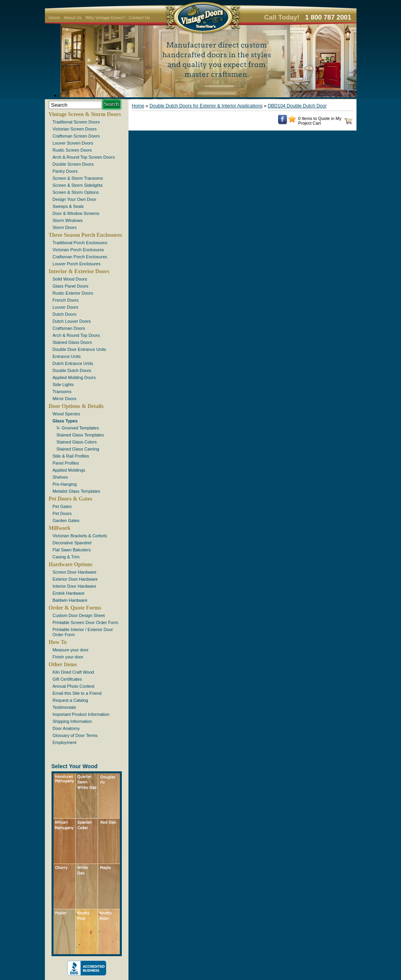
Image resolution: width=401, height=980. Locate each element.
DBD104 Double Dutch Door (297, 106)
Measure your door (71, 650)
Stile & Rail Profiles (71, 456)
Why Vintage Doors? (105, 18)
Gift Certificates (67, 679)
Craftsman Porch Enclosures (80, 257)
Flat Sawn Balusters (72, 550)
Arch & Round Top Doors (76, 335)
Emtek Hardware (69, 593)
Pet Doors (62, 513)
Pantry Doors (65, 171)
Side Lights (63, 384)
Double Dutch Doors (72, 370)
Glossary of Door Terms (75, 735)
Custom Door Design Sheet (79, 615)
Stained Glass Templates (80, 435)
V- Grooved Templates (78, 428)
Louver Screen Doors (73, 143)
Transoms (62, 392)
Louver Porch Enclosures (77, 264)
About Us (73, 18)
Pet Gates (62, 506)
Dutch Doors (65, 314)
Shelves (60, 477)
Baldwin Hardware (70, 600)
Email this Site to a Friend (77, 693)
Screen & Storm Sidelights (78, 185)
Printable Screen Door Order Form (86, 622)
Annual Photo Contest (74, 686)
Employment (65, 742)
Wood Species (67, 414)
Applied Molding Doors (74, 377)
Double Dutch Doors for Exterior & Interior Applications (206, 106)
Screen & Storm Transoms (78, 178)
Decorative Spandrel (72, 543)
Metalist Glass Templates (77, 491)
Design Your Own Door (75, 199)
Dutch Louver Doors (72, 321)
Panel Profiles (66, 463)
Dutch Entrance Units (73, 363)
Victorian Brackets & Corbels (80, 536)
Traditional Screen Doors (76, 122)
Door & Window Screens (76, 213)
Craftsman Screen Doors (76, 136)
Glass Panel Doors (71, 286)
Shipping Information (72, 721)
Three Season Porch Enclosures (86, 235)
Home (54, 18)
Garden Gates (66, 520)
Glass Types (65, 421)
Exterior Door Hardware (75, 579)
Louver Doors (66, 307)
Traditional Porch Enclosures (80, 243)
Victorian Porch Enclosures (78, 250)
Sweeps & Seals (68, 206)
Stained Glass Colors (77, 442)
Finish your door (68, 657)
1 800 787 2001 (328, 17)
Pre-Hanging (65, 484)
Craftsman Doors (69, 328)
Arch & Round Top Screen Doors (84, 157)
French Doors (66, 300)
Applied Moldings (69, 470)
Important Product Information (81, 714)
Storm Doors (65, 227)
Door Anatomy (66, 728)
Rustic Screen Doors (72, 150)
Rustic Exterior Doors (73, 293)
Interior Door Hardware (75, 586)
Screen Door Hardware (75, 572)
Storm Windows (68, 220)
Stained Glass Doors (72, 342)
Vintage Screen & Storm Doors (85, 114)
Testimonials (65, 707)
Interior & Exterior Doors (79, 271)
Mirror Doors (65, 399)
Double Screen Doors (73, 164)
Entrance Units (67, 356)
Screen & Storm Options (76, 192)
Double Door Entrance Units (79, 349)
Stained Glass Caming (78, 449)
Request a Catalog (70, 700)
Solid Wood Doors (70, 279)
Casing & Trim (66, 557)
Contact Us (139, 18)
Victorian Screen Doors (75, 129)
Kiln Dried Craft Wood (73, 672)
